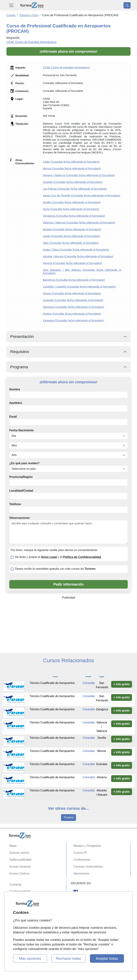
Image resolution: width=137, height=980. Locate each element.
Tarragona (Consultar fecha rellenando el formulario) (74, 216)
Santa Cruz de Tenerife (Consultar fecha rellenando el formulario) (81, 195)
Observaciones (20, 518)
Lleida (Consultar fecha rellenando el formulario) (71, 236)
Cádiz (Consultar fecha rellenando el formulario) (71, 162)
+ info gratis (122, 684)
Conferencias (82, 860)
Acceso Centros (19, 874)
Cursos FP (80, 853)
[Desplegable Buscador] (127, 5)
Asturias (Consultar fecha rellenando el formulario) (73, 182)
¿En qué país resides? (24, 463)
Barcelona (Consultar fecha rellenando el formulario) (74, 280)
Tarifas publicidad (20, 860)
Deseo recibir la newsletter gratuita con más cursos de (55, 569)
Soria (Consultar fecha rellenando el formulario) (71, 209)
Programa (19, 367)
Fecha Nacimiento (21, 430)
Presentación (22, 336)
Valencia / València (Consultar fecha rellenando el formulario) (79, 222)
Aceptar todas (107, 958)
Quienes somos (19, 853)
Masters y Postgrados (87, 846)
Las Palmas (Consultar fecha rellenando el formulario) (75, 189)
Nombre (15, 389)
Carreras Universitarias (88, 867)
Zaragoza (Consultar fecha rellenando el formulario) (73, 320)
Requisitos (20, 352)
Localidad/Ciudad (21, 491)
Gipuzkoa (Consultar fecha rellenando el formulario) (73, 307)
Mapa (13, 846)
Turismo (68, 817)
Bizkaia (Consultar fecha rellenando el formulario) (72, 229)
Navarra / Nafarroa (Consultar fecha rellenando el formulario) (79, 175)
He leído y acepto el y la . (58, 557)
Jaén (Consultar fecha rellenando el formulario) (71, 243)
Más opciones (30, 958)
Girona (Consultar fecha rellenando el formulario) (72, 293)
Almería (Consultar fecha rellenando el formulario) (72, 263)
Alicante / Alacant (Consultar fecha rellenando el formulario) (78, 256)
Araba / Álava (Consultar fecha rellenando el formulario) (76, 250)
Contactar (15, 885)
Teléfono (15, 504)
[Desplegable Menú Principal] (11, 5)
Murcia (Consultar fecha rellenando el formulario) (72, 168)
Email (13, 417)
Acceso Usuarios (20, 867)
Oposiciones (81, 874)
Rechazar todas (68, 958)
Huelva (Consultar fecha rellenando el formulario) (72, 314)
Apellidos (16, 403)
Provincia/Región (21, 477)
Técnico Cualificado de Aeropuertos (52, 683)
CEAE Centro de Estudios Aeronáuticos (31, 42)
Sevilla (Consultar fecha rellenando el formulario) (72, 202)
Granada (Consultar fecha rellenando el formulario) (73, 300)
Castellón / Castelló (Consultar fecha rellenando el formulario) (79, 287)
